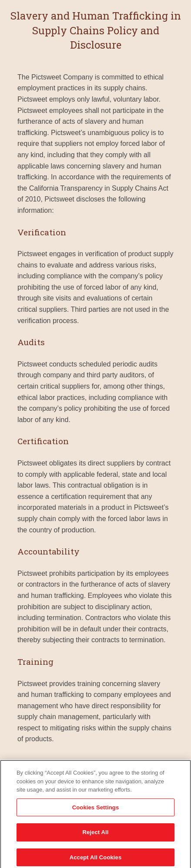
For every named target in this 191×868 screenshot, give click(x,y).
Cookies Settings (96, 810)
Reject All (95, 835)
